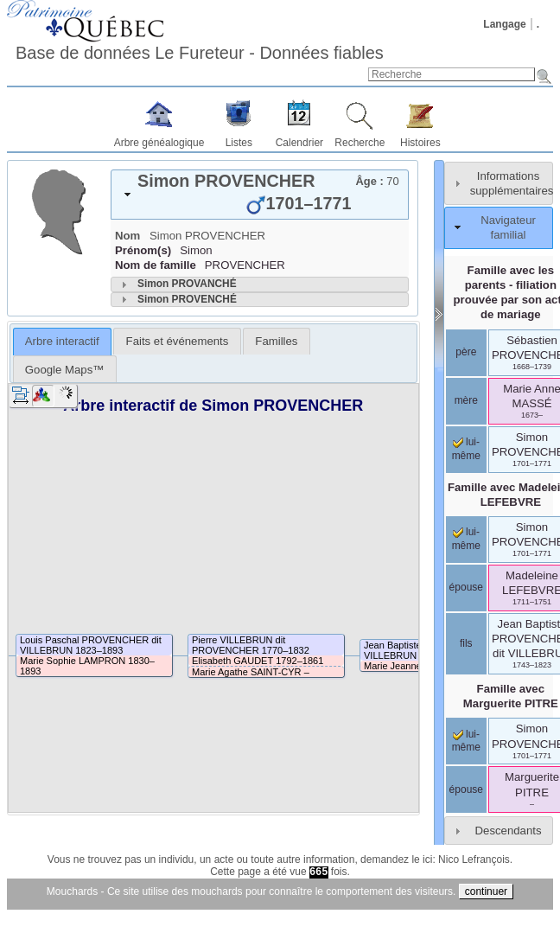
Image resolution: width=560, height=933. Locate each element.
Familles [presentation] (276, 341)
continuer (486, 891)
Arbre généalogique (159, 143)
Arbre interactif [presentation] (62, 341)
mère (466, 400)
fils (466, 643)
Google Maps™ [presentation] (65, 370)
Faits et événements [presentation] (178, 341)
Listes (239, 143)
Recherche (360, 143)
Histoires (420, 143)
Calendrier (299, 143)
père (466, 352)
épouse (466, 587)
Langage (504, 24)
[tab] (260, 195)
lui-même (466, 539)
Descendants (509, 831)
